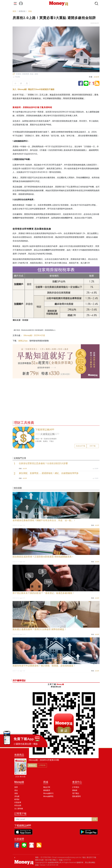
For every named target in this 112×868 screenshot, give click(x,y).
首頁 (14, 11)
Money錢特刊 (48, 793)
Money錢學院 (48, 796)
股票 (16, 787)
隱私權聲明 (76, 796)
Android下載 (81, 446)
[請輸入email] (53, 819)
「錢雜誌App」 (23, 341)
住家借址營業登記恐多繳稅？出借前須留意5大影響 (43, 463)
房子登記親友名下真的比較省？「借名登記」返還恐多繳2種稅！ (44, 593)
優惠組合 (32, 765)
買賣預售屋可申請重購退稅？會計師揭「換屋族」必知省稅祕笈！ (44, 666)
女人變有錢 (19, 809)
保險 (16, 793)
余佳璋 (97, 77)
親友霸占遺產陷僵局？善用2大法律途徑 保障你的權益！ (40, 629)
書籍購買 (47, 790)
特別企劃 (18, 805)
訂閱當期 (42, 765)
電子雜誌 (76, 793)
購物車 (75, 790)
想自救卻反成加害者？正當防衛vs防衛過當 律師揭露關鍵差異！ (43, 557)
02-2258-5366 (46, 857)
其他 (30, 11)
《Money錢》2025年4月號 (34, 335)
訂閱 (95, 819)
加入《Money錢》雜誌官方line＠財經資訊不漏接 (34, 89)
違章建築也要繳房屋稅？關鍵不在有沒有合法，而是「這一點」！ (44, 520)
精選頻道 (22, 11)
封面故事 (18, 802)
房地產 (17, 796)
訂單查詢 (76, 787)
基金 (16, 790)
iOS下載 (93, 446)
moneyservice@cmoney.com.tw (69, 857)
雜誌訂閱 (47, 787)
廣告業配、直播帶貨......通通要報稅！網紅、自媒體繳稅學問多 (49, 473)
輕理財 (17, 799)
